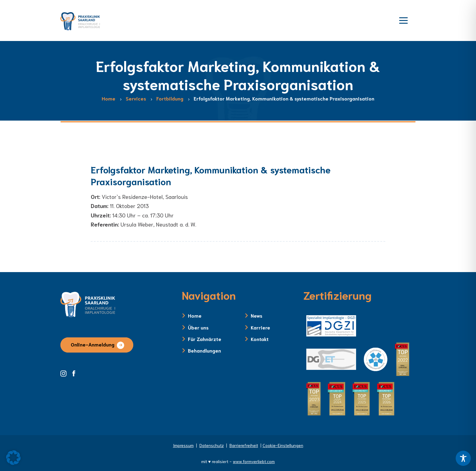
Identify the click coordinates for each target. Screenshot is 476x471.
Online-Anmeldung (93, 344)
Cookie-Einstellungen (283, 445)
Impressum (183, 445)
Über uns (198, 327)
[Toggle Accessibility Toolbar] (463, 458)
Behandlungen (204, 350)
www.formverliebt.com (254, 461)
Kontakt (260, 339)
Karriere (260, 327)
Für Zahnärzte (205, 339)
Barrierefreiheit (244, 445)
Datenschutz (212, 445)
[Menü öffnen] (403, 20)
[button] (13, 458)
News (257, 315)
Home (195, 315)
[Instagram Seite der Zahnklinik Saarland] (66, 373)
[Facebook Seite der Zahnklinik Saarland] (75, 373)
